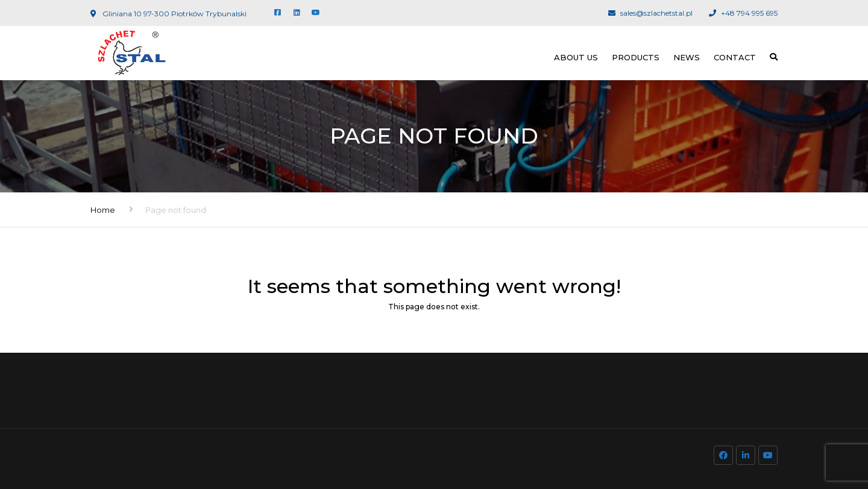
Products (636, 57)
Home (103, 210)
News (687, 57)
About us (576, 57)
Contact (735, 57)
